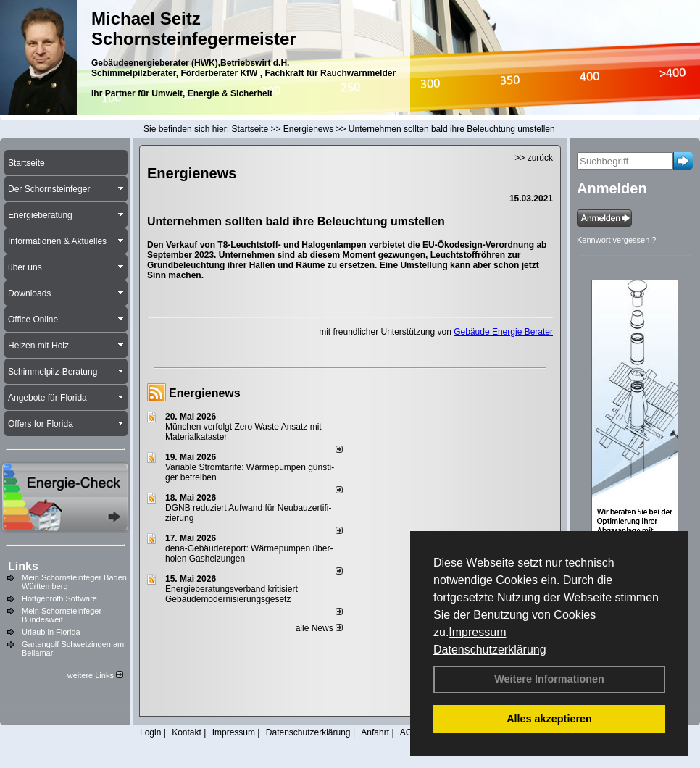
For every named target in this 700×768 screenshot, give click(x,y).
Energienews (205, 393)
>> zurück (534, 158)
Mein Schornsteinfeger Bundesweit (62, 615)
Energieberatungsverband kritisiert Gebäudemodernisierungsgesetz (232, 594)
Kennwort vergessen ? (616, 240)
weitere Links (95, 675)
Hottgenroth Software (59, 598)
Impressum (477, 632)
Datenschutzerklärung (490, 650)
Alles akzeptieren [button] (549, 719)
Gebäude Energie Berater (503, 332)
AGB (409, 732)
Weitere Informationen (549, 679)
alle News (319, 628)
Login (150, 732)
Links (23, 566)
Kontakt (187, 732)
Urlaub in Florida (51, 632)
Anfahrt (375, 732)
